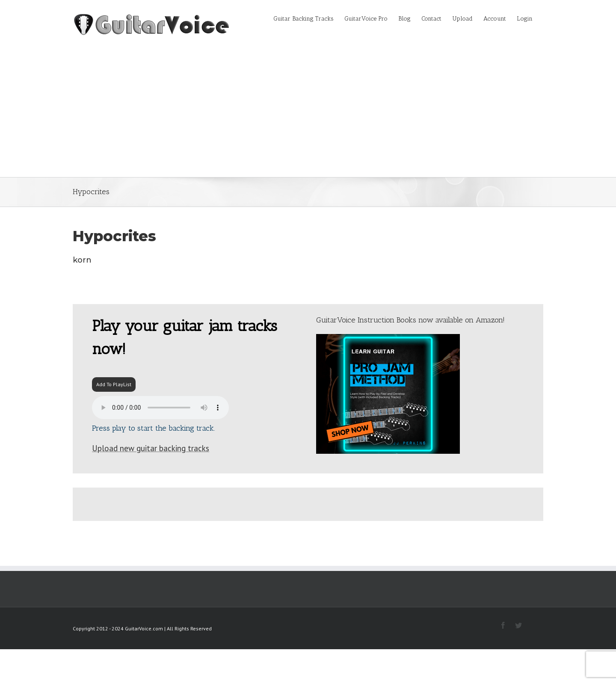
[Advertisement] (308, 113)
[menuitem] (309, 18)
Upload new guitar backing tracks (151, 448)
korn (82, 260)
